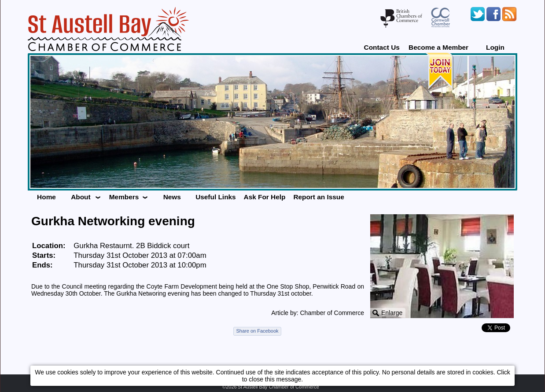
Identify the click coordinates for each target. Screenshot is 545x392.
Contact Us (382, 47)
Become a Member (438, 47)
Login (495, 47)
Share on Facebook (257, 331)
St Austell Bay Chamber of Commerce (278, 387)
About (81, 197)
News (172, 197)
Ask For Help (265, 197)
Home (46, 197)
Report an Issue (319, 197)
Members (124, 197)
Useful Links (216, 197)
